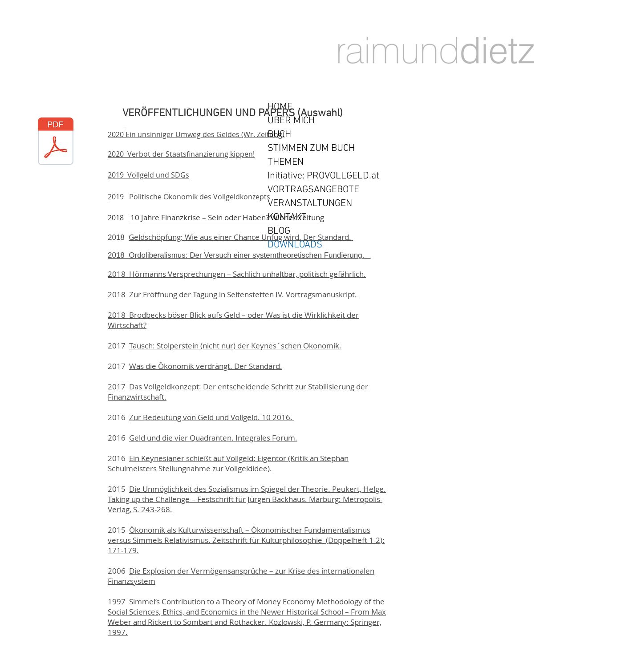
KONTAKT (287, 217)
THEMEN (286, 162)
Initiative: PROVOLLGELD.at (323, 176)
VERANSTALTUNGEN (310, 204)
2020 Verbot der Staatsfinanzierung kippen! (181, 154)
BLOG (279, 231)
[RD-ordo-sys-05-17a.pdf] (56, 142)
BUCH (279, 135)
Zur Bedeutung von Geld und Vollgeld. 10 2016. (212, 417)
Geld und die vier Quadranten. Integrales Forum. (213, 438)
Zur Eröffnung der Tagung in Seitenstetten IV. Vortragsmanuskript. (243, 294)
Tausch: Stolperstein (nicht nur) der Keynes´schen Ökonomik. (235, 346)
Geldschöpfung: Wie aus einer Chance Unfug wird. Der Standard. (240, 237)
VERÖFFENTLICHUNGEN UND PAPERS (209, 113)
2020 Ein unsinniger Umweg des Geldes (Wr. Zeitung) (196, 134)
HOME (280, 107)
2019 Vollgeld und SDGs (148, 175)
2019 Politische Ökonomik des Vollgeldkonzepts (189, 197)
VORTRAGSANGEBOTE (313, 190)
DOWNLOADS (295, 245)
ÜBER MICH (291, 121)
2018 (118, 237)
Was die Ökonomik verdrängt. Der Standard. (206, 366)
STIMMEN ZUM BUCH (311, 148)
